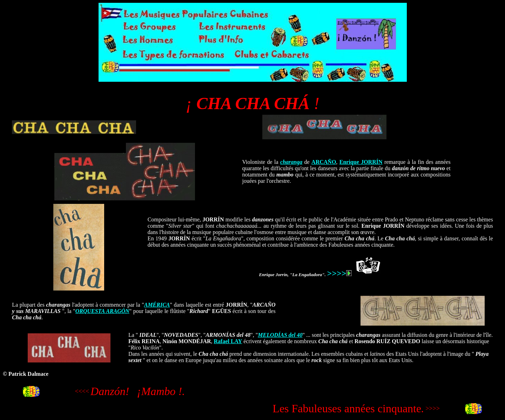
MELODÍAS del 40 (280, 335)
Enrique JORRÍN (361, 162)
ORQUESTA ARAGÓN (102, 311)
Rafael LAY (228, 341)
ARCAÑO (324, 162)
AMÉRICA (157, 305)
